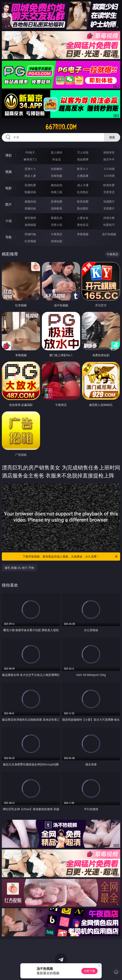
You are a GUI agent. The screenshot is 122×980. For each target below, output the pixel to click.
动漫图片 (109, 201)
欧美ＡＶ (83, 169)
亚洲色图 (57, 201)
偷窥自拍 (30, 201)
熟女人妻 (30, 176)
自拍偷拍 (57, 169)
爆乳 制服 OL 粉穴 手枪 (19, 568)
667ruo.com (61, 127)
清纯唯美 (57, 208)
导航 (9, 237)
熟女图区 (83, 208)
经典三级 (57, 192)
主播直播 (83, 176)
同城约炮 (30, 234)
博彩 (9, 155)
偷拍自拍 (57, 185)
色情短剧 (57, 241)
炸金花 (57, 159)
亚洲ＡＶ (30, 169)
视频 (9, 172)
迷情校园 (30, 225)
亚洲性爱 (30, 185)
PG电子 (30, 152)
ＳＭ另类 (109, 176)
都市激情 (30, 218)
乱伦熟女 (83, 192)
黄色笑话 (83, 225)
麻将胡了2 (30, 159)
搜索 (112, 137)
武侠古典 (109, 218)
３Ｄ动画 (109, 169)
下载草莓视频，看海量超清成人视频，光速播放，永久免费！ (70, 557)
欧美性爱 (109, 185)
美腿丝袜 (30, 208)
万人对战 (83, 152)
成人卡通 (83, 185)
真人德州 (57, 152)
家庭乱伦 (57, 218)
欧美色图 (83, 201)
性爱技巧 (109, 225)
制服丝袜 (30, 192)
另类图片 (109, 208)
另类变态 (109, 192)
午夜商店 (57, 234)
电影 (9, 188)
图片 (9, 204)
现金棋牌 (83, 159)
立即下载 (89, 971)
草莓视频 (83, 234)
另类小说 (57, 225)
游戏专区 (109, 152)
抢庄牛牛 (109, 159)
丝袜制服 (57, 176)
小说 (9, 221)
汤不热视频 (109, 234)
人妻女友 (83, 218)
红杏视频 (30, 241)
